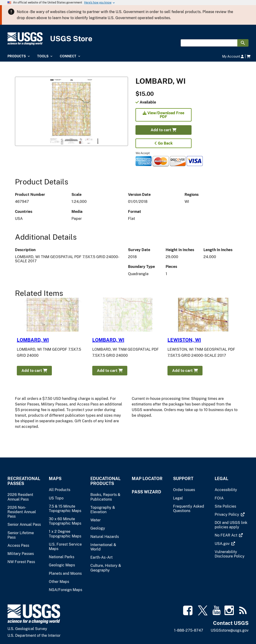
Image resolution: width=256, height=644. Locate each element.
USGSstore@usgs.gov (230, 630)
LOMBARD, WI (33, 340)
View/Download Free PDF (164, 115)
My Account (233, 56)
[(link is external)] (227, 514)
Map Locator (147, 479)
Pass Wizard (146, 492)
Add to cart (164, 130)
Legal (221, 479)
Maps (55, 479)
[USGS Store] (128, 39)
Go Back (164, 143)
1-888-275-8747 (189, 630)
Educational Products (105, 481)
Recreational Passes (24, 481)
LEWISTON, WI (184, 340)
